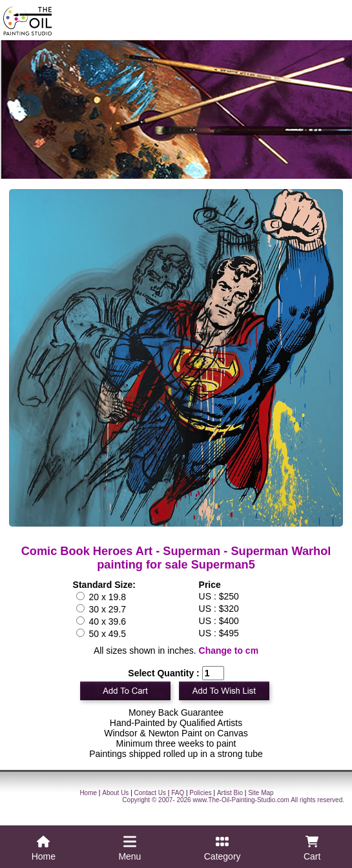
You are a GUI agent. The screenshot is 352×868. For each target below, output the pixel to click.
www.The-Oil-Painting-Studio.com (241, 800)
